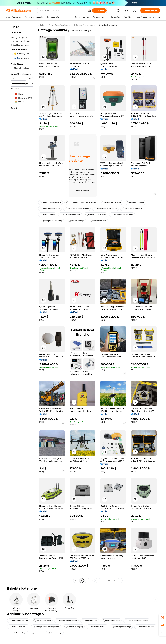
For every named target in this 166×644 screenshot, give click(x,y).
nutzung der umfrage (121, 627)
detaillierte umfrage (97, 627)
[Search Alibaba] (63, 11)
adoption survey (90, 621)
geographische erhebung (122, 215)
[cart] (127, 11)
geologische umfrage (19, 621)
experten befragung (74, 627)
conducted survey (98, 221)
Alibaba (41, 25)
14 (115, 580)
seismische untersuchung (105, 209)
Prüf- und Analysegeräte (85, 25)
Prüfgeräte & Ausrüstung (59, 25)
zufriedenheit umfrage (96, 215)
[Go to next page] (120, 580)
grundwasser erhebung (66, 621)
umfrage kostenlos (111, 621)
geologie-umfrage (76, 221)
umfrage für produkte (132, 209)
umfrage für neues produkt (77, 209)
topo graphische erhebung (137, 621)
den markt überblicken (70, 215)
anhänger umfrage (42, 621)
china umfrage (55, 633)
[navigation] (21, 303)
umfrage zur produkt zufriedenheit (81, 202)
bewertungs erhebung (50, 209)
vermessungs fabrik (136, 202)
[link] (162, 618)
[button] (89, 11)
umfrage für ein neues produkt (46, 627)
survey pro (37, 633)
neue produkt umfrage (111, 202)
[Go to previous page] (76, 580)
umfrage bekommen (18, 627)
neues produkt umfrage (50, 202)
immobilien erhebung (146, 627)
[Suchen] (99, 11)
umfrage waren (47, 215)
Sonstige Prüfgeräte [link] (108, 25)
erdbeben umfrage (18, 633)
